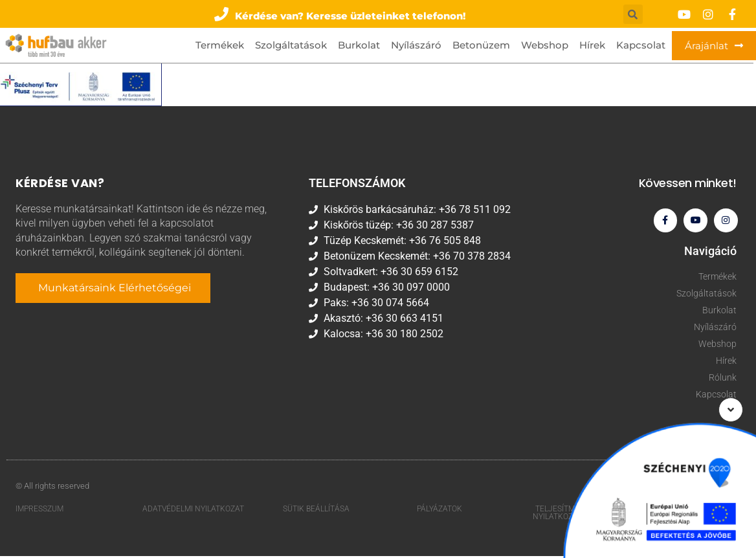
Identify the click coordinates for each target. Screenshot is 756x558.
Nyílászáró (416, 45)
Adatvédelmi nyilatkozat (193, 511)
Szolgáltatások (291, 45)
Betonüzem (481, 45)
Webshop (545, 45)
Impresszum (39, 511)
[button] (340, 14)
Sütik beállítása (316, 511)
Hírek (592, 45)
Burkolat (359, 45)
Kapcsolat (641, 45)
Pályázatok (439, 511)
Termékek (220, 45)
